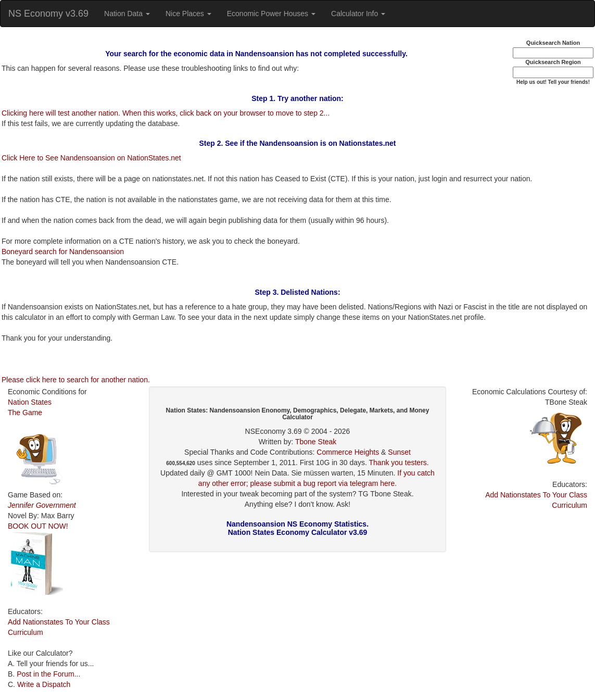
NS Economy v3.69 (48, 14)
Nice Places (188, 14)
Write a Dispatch (44, 684)
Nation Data (127, 14)
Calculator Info (358, 14)
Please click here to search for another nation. (76, 380)
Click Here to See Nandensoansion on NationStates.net (91, 158)
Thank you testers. (399, 463)
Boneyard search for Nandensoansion (63, 252)
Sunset (399, 452)
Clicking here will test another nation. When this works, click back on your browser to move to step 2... (166, 113)
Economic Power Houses (271, 14)
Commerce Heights (348, 452)
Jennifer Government (42, 505)
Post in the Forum (46, 674)
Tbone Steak (316, 442)
